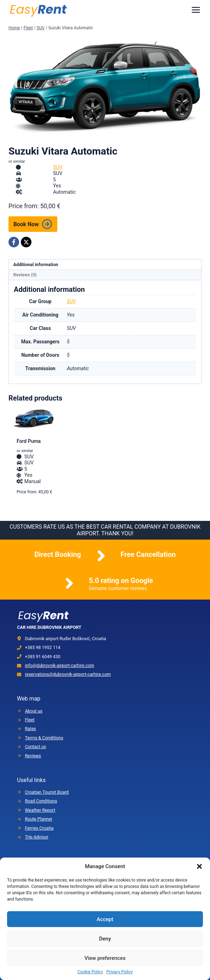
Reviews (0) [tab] (25, 275)
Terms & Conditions (44, 738)
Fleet (30, 720)
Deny (105, 939)
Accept (105, 919)
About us (33, 711)
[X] (26, 242)
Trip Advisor (36, 837)
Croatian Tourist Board (47, 792)
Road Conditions (41, 801)
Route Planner (39, 819)
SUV (58, 167)
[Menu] (196, 10)
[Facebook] (14, 242)
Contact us (35, 747)
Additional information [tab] (36, 264)
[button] (199, 866)
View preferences (105, 958)
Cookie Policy (90, 972)
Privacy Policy (119, 972)
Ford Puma (29, 441)
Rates (30, 729)
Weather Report (40, 810)
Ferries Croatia (39, 828)
